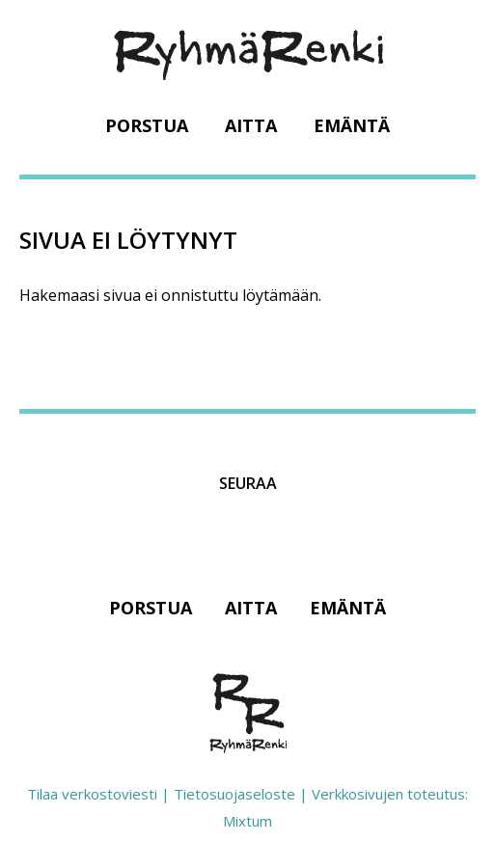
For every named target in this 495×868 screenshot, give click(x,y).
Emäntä (352, 125)
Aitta (251, 125)
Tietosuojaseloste (234, 794)
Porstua (147, 125)
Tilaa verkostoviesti (92, 794)
